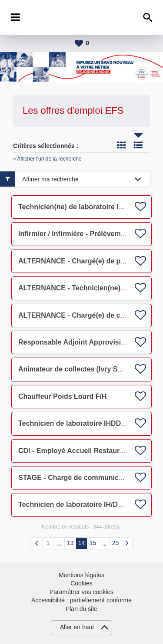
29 (116, 543)
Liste (138, 145)
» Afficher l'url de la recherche (47, 159)
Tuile (121, 145)
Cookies (81, 583)
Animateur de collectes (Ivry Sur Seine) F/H (89, 369)
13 (70, 543)
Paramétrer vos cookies (81, 592)
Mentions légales (81, 575)
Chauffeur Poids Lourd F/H (63, 396)
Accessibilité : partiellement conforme (81, 600)
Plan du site (81, 609)
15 (93, 543)
